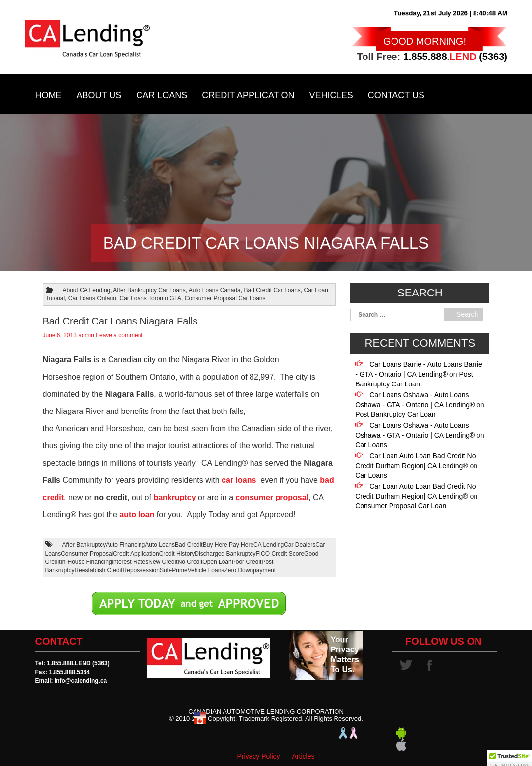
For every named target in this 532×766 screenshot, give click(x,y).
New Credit (163, 562)
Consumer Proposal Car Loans (225, 298)
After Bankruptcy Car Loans (149, 290)
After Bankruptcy (84, 545)
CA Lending (269, 545)
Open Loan (217, 562)
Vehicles (331, 95)
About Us (99, 95)
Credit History (177, 554)
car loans (239, 480)
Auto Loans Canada (215, 290)
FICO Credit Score (280, 554)
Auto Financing (125, 545)
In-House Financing (86, 562)
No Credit (190, 562)
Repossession (141, 570)
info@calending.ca (81, 681)
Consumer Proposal (87, 554)
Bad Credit (189, 545)
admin (86, 335)
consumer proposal (272, 497)
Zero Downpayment (250, 570)
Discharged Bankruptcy (225, 554)
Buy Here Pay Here (228, 545)
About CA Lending (87, 290)
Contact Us (396, 95)
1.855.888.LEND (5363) (78, 663)
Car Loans (162, 95)
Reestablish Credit (99, 570)
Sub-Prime (174, 570)
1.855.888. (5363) (455, 57)
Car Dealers (300, 545)
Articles (304, 756)
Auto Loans (160, 545)
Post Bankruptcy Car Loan (395, 414)
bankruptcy (174, 497)
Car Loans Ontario (92, 298)
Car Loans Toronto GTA (150, 298)
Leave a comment (119, 335)
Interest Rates (130, 562)
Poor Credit (247, 562)
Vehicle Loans (206, 570)
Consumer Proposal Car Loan (401, 506)
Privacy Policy (258, 756)
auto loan (137, 515)
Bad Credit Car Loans (272, 290)
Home (49, 95)
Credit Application (248, 95)
